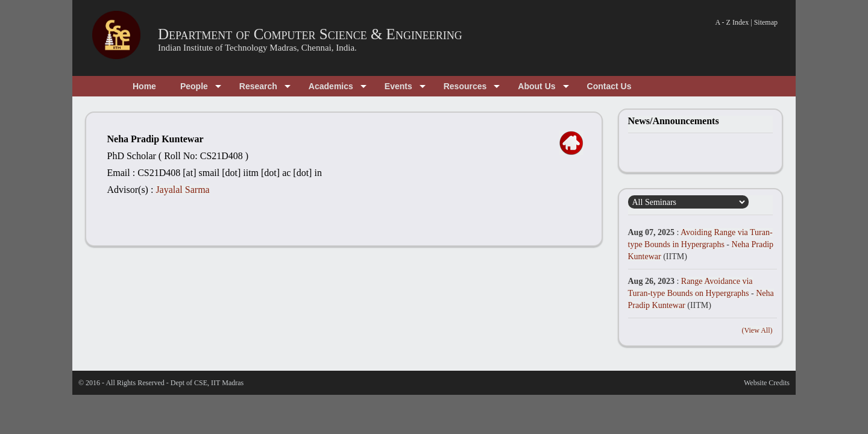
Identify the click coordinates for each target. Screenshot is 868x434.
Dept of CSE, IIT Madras (207, 383)
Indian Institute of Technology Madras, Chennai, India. (257, 48)
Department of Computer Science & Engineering (310, 34)
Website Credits (767, 383)
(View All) (757, 330)
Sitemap (766, 22)
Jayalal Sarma (182, 190)
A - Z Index (732, 22)
